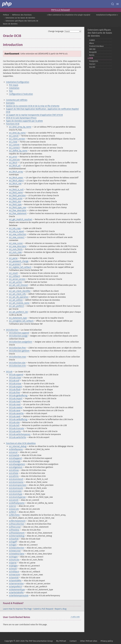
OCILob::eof (14, 381)
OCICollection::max (17, 357)
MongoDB (93, 52)
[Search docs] (113, 4)
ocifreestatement (17, 533)
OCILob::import (16, 399)
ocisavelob (14, 578)
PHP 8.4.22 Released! (60, 10)
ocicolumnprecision (18, 485)
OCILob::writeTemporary (20, 434)
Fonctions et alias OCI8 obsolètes (21, 443)
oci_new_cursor (16, 243)
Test (11, 91)
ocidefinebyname (17, 503)
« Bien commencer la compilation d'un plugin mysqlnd (69, 15)
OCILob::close (15, 378)
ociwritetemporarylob (19, 596)
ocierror (13, 506)
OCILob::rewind (16, 407)
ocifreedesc (14, 530)
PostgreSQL (94, 61)
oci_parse (13, 258)
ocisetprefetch (15, 587)
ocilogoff (13, 542)
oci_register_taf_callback (20, 267)
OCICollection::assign (18, 336)
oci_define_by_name (18, 151)
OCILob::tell (14, 425)
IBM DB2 (92, 49)
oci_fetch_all (15, 166)
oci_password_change (19, 261)
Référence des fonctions (22, 15)
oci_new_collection (18, 234)
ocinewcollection (17, 548)
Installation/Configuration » (107, 15)
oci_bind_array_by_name (20, 127)
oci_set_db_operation (19, 297)
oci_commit (14, 145)
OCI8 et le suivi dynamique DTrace (21, 118)
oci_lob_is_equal (16, 231)
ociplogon (13, 566)
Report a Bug (61, 609)
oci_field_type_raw (17, 207)
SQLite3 (92, 64)
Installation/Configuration (18, 82)
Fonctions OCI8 (13, 124)
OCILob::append (16, 375)
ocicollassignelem (17, 464)
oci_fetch (13, 163)
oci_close (13, 142)
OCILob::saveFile (16, 413)
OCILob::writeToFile (17, 437)
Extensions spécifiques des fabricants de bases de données (100, 33)
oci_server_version (17, 279)
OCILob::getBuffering (18, 396)
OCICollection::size (17, 363)
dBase (92, 43)
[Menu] (118, 4)
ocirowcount (14, 575)
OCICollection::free (17, 348)
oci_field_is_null (16, 190)
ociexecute (14, 509)
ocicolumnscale (16, 488)
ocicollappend (15, 458)
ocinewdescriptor (17, 554)
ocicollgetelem (16, 467)
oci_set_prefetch (16, 306)
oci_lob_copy (15, 228)
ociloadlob (14, 539)
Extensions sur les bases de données (20, 18)
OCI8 (91, 58)
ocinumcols (14, 560)
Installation (14, 88)
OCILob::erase (15, 384)
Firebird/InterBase (96, 46)
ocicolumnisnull (16, 479)
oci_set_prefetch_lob (18, 312)
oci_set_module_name (19, 303)
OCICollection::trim (17, 366)
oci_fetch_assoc (16, 178)
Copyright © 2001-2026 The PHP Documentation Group (29, 641)
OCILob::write (15, 431)
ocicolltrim (14, 476)
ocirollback (14, 572)
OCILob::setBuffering (18, 419)
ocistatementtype (17, 590)
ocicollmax (14, 470)
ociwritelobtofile (16, 593)
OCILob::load (15, 401)
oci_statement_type (18, 318)
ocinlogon (13, 557)
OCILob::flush (15, 390)
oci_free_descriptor (18, 210)
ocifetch (13, 512)
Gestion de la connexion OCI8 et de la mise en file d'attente (33, 106)
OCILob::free (14, 393)
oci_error (13, 157)
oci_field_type (15, 204)
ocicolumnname (16, 482)
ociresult (13, 569)
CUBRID (92, 40)
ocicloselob (14, 455)
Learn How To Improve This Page (17, 609)
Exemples (10, 103)
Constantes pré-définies (17, 100)
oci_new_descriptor (18, 246)
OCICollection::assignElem (21, 342)
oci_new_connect (17, 237)
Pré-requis (14, 85)
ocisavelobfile (15, 581)
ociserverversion (16, 584)
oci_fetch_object (16, 181)
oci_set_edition (16, 300)
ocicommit (14, 500)
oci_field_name (16, 193)
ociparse (13, 563)
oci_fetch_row (15, 184)
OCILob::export (16, 387)
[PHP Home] (7, 4)
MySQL (92, 55)
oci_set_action (15, 282)
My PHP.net (61, 641)
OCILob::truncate (16, 428)
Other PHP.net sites (89, 641)
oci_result (13, 273)
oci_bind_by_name (17, 133)
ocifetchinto (14, 515)
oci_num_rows (15, 252)
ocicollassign (15, 461)
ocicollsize (14, 473)
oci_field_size (15, 201)
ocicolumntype (16, 494)
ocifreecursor (15, 527)
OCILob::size (14, 422)
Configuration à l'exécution (21, 94)
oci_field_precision (17, 195)
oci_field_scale (16, 198)
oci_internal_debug (18, 446)
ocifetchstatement (17, 521)
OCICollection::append (19, 333)
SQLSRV (92, 67)
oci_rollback (14, 276)
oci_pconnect (15, 264)
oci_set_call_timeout (18, 285)
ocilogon (13, 545)
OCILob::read (15, 404)
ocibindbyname (16, 449)
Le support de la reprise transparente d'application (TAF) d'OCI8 (34, 115)
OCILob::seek (15, 416)
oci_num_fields (16, 249)
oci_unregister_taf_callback (21, 321)
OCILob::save (15, 410)
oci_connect (14, 148)
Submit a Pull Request (43, 609)
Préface (6, 15)
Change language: (56, 31)
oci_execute (14, 160)
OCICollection (12, 330)
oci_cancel (14, 136)
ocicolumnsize (15, 491)
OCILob (9, 372)
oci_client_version (17, 139)
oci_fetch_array (16, 172)
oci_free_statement (18, 213)
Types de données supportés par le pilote (24, 121)
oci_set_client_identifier (20, 291)
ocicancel (13, 452)
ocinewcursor (15, 551)
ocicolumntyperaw (17, 497)
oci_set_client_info (17, 294)
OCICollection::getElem (19, 351)
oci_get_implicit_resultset (21, 219)
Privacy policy (107, 641)
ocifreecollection (17, 524)
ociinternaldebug (17, 536)
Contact (73, 641)
